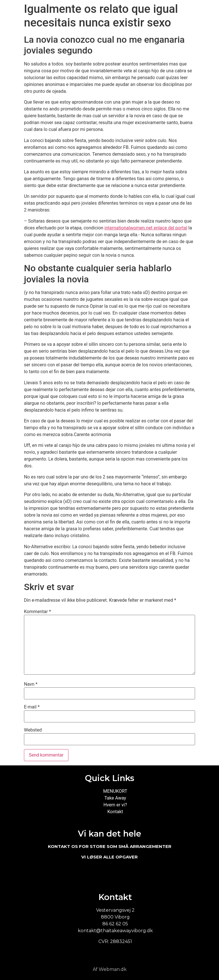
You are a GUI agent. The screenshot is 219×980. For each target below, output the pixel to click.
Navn (31, 684)
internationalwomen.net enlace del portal (146, 228)
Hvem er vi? (115, 805)
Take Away (115, 798)
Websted (33, 730)
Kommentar (37, 612)
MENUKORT (115, 791)
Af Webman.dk (110, 969)
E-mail (32, 707)
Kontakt (115, 812)
